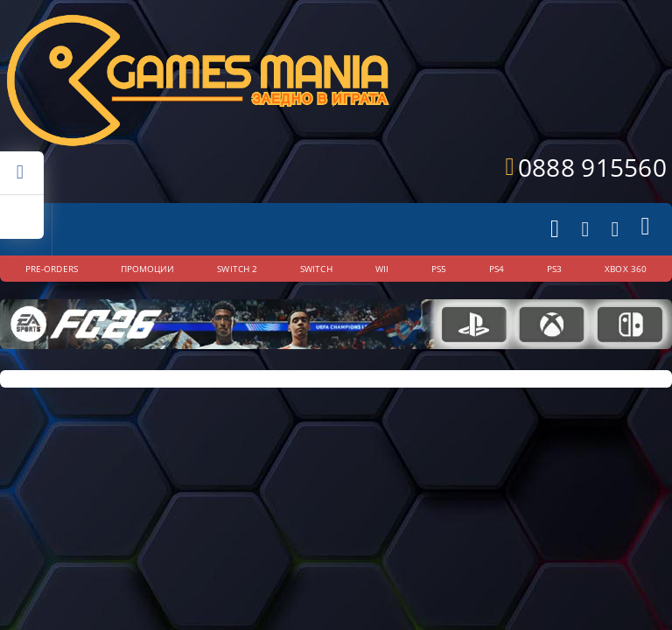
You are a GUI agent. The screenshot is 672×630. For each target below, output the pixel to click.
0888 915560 (592, 167)
